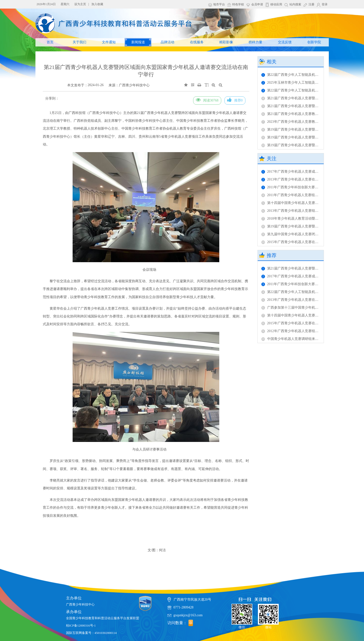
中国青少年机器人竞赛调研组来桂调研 (293, 339)
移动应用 (276, 4)
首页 (50, 42)
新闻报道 (138, 42)
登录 (325, 4)
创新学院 (314, 42)
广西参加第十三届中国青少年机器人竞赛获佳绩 (300, 308)
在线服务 (197, 42)
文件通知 (109, 42)
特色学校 (238, 4)
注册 (311, 4)
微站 (268, 614)
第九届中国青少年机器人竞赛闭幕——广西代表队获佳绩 (307, 234)
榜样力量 (255, 42)
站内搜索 (295, 4)
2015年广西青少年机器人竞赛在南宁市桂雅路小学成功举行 (309, 242)
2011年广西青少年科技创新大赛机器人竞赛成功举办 (303, 187)
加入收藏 (97, 4)
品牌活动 (167, 42)
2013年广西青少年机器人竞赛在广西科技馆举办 (300, 179)
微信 (242, 614)
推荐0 (235, 100)
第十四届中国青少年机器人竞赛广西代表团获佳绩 (302, 203)
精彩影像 (226, 42)
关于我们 (79, 42)
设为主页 (80, 4)
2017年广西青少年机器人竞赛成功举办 (293, 172)
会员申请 (257, 4)
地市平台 (219, 4)
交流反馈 (285, 42)
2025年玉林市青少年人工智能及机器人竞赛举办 (300, 83)
